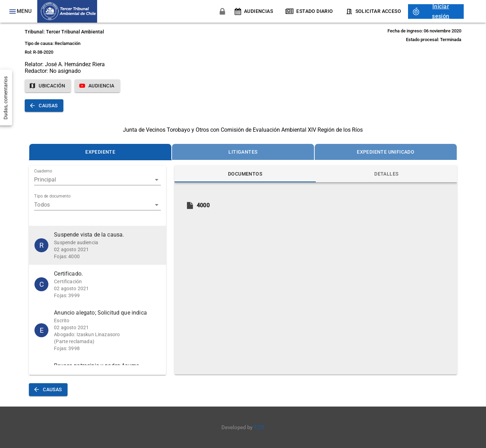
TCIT (259, 427)
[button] (97, 245)
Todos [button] (42, 205)
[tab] (100, 152)
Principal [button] (45, 180)
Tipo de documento (52, 196)
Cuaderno (43, 171)
